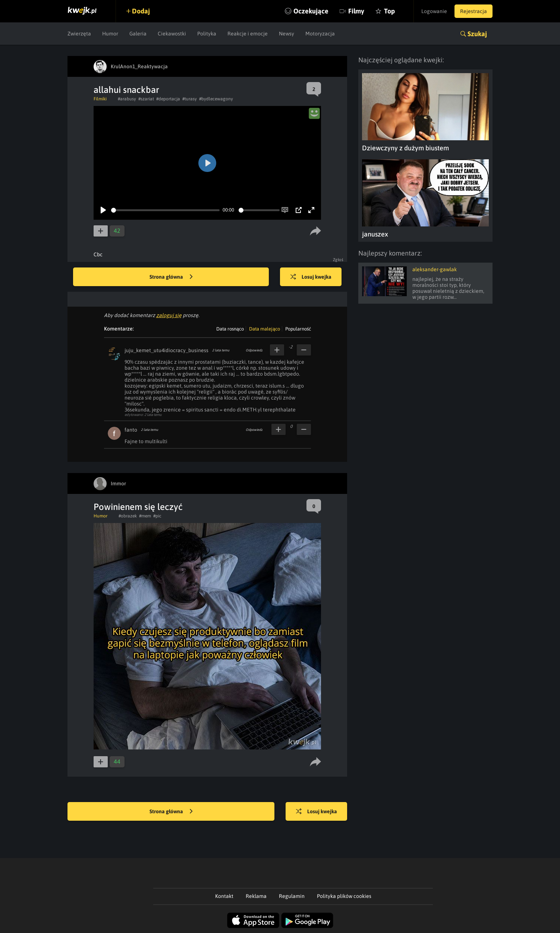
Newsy (287, 34)
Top (389, 11)
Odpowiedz (254, 350)
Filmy (356, 11)
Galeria (138, 34)
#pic (157, 516)
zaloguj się (169, 315)
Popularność (298, 329)
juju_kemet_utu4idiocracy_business (166, 350)
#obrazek (128, 516)
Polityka (207, 34)
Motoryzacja (320, 34)
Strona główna (171, 277)
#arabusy (127, 99)
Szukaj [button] (477, 34)
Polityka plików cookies (344, 896)
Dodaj (141, 11)
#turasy (190, 99)
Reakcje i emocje (248, 34)
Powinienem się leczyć (138, 507)
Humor (110, 34)
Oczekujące (311, 11)
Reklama (256, 896)
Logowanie (434, 11)
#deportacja (168, 99)
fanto (131, 430)
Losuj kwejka (311, 277)
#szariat (146, 99)
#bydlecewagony (216, 99)
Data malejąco (265, 329)
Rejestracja (474, 11)
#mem (145, 516)
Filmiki (100, 99)
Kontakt (224, 896)
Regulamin (292, 896)
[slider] (165, 210)
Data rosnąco (230, 329)
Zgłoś (338, 260)
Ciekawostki (172, 34)
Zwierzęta (79, 34)
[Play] (103, 210)
